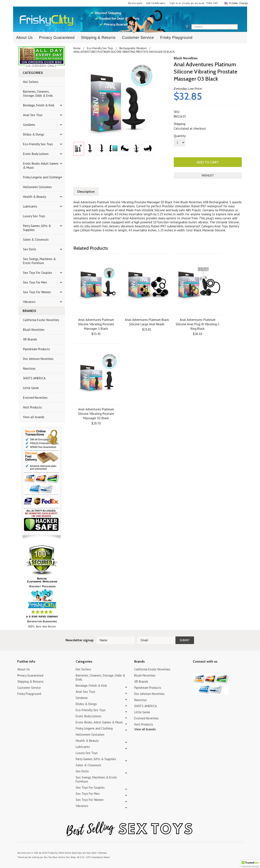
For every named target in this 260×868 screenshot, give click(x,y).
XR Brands (30, 339)
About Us (25, 38)
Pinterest (210, 670)
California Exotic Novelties (41, 320)
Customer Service (138, 38)
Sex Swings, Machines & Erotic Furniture (39, 261)
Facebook (218, 670)
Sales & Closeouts (36, 239)
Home (77, 48)
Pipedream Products (36, 349)
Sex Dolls (30, 249)
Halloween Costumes (37, 187)
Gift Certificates (156, 3)
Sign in (174, 3)
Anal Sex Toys (33, 115)
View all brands (34, 417)
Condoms (29, 125)
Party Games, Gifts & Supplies (37, 228)
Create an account (193, 3)
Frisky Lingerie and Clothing (42, 177)
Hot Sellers (31, 82)
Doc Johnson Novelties (38, 359)
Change (243, 3)
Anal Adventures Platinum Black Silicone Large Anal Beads (147, 322)
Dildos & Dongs (34, 134)
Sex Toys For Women (37, 292)
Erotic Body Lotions (36, 154)
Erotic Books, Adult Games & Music (41, 165)
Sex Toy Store (51, 857)
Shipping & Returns (98, 38)
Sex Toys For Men (35, 282)
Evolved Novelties (35, 398)
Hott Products (32, 407)
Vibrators (29, 302)
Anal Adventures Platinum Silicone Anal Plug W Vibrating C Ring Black (198, 324)
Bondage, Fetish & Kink (39, 105)
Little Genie (31, 388)
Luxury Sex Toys (34, 216)
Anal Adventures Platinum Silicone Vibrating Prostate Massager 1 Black (96, 324)
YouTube (203, 670)
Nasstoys (29, 368)
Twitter (195, 670)
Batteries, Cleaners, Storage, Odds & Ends (38, 94)
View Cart (212, 3)
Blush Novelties (34, 330)
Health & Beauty (35, 197)
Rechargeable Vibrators (133, 48)
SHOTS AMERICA (34, 378)
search (241, 27)
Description (86, 192)
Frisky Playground (176, 38)
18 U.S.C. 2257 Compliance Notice (93, 857)
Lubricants (30, 206)
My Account (135, 3)
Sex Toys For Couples (38, 273)
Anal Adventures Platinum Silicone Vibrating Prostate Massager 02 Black (96, 414)
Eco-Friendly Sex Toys (38, 144)
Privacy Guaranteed (57, 38)
